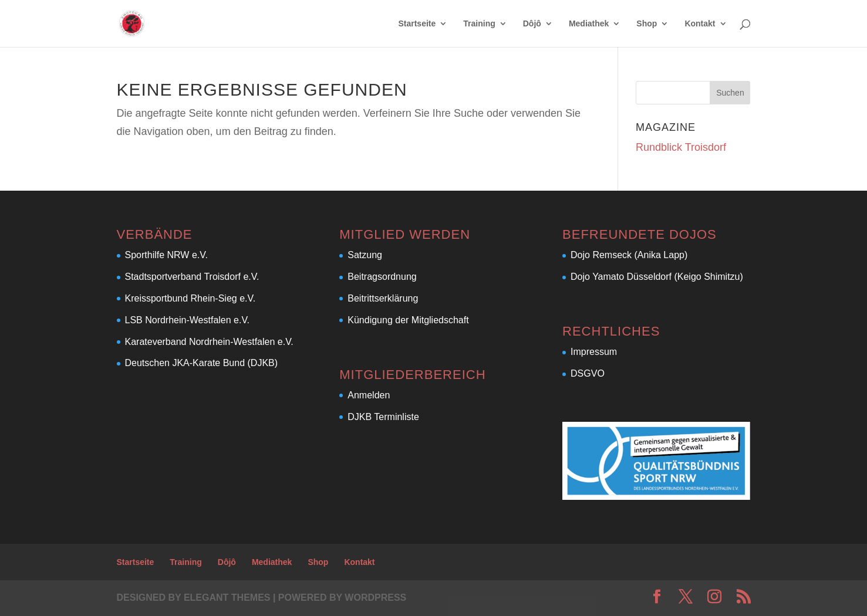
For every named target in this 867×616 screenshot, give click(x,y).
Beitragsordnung (382, 277)
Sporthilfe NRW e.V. (166, 255)
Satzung (365, 255)
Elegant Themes (227, 598)
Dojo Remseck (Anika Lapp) (629, 255)
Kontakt (700, 24)
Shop (647, 24)
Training (479, 24)
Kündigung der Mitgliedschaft (408, 320)
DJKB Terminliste (383, 417)
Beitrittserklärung (383, 298)
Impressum (594, 352)
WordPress (375, 598)
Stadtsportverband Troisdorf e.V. (192, 277)
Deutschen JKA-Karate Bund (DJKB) (202, 363)
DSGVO (588, 373)
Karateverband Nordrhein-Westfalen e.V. (209, 342)
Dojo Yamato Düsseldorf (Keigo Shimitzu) (657, 277)
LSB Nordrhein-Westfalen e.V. (188, 320)
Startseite (417, 24)
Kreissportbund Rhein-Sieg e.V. (190, 298)
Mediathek (589, 24)
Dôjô (532, 24)
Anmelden (369, 395)
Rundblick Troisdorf (681, 147)
